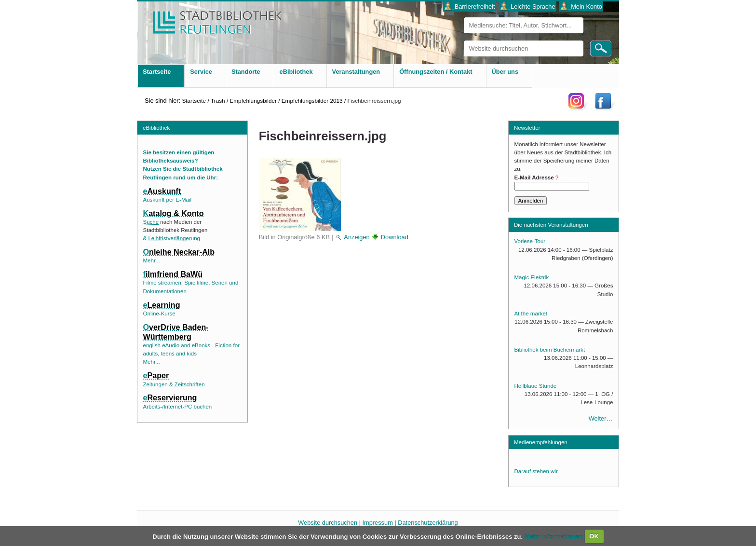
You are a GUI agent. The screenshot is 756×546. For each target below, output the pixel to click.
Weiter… (601, 418)
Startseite (194, 101)
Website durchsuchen (464, 40)
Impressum (378, 523)
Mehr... (152, 260)
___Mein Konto (581, 7)
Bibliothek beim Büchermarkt (550, 350)
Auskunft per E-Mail (167, 200)
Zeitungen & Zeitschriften (174, 384)
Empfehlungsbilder (253, 101)
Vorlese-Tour (530, 241)
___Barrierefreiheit (469, 7)
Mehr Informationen (555, 536)
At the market (531, 314)
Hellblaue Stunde (536, 386)
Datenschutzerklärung (428, 523)
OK (594, 536)
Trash (218, 101)
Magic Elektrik (532, 277)
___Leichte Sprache (528, 7)
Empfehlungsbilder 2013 (312, 101)
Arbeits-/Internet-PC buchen (178, 407)
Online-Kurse (159, 314)
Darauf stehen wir (536, 471)
